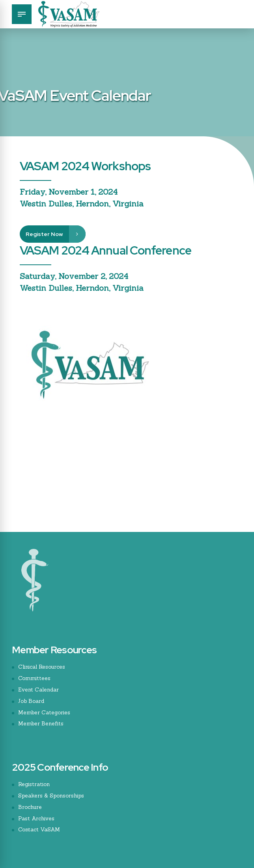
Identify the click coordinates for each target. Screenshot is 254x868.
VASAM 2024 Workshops (85, 166)
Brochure (31, 807)
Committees (35, 678)
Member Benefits (42, 723)
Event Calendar (39, 690)
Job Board (32, 701)
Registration (34, 784)
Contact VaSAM (40, 829)
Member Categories (45, 712)
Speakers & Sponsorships (53, 795)
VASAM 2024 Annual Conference (106, 250)
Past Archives (37, 818)
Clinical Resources (43, 667)
